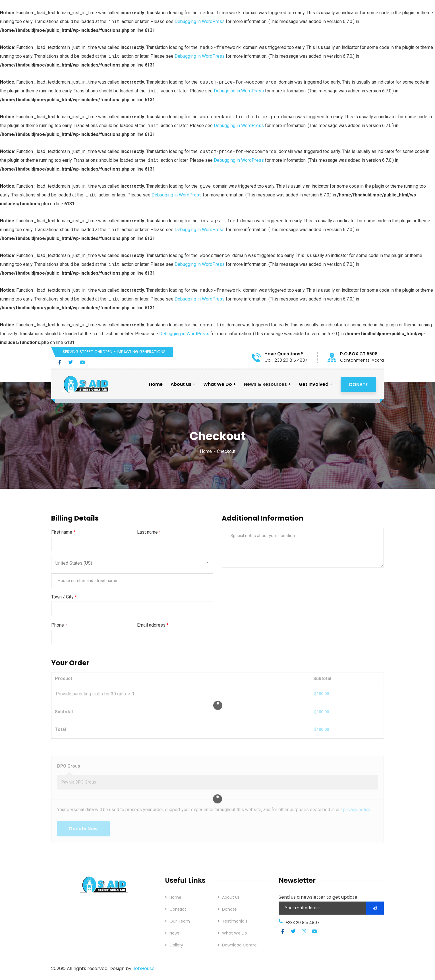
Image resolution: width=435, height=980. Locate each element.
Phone (59, 625)
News (175, 933)
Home (206, 451)
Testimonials (235, 921)
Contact (178, 909)
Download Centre (239, 945)
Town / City (64, 597)
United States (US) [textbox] (74, 563)
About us (231, 897)
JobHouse (144, 968)
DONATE (358, 385)
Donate (229, 909)
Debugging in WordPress (200, 21)
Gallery (176, 945)
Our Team (180, 921)
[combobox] (132, 563)
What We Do (235, 933)
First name (63, 532)
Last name (149, 532)
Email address (153, 625)
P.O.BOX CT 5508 (359, 354)
